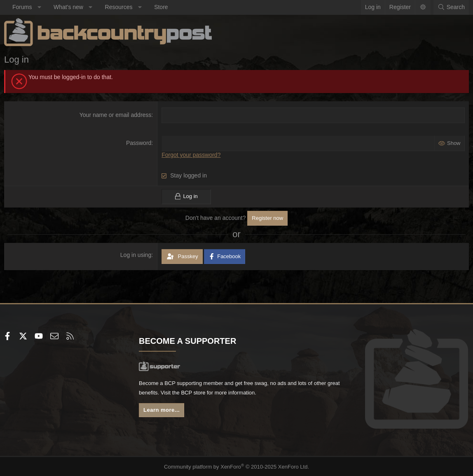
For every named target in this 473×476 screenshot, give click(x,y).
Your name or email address (116, 115)
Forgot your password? (191, 155)
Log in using (136, 254)
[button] (39, 7)
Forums (22, 7)
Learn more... (164, 412)
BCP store (229, 394)
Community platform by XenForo (237, 466)
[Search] (451, 7)
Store (161, 7)
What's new (68, 7)
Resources (119, 7)
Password (139, 143)
